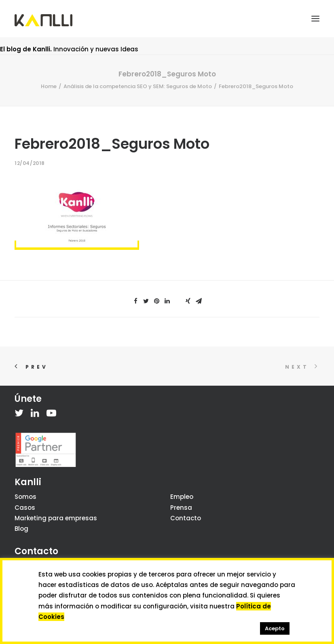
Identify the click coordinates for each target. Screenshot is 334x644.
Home (49, 86)
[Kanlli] (43, 20)
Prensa (181, 508)
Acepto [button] (275, 628)
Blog (21, 529)
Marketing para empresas (56, 518)
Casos (25, 508)
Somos (25, 497)
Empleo (182, 497)
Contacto (186, 518)
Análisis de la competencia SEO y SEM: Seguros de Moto (138, 86)
